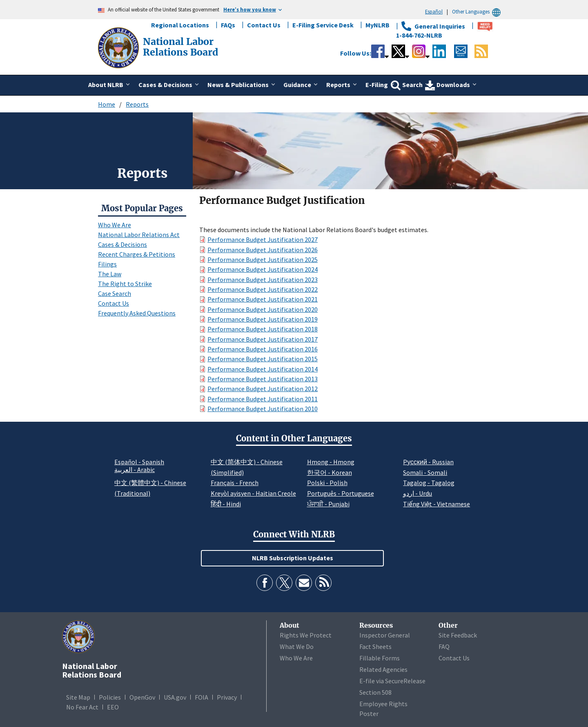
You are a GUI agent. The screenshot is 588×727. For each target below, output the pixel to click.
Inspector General (385, 635)
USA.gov (175, 697)
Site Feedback (458, 635)
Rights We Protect (306, 635)
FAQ (444, 646)
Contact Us (264, 25)
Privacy (227, 697)
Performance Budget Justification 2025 (263, 259)
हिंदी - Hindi (226, 504)
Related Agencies (383, 669)
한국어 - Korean (330, 472)
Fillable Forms (380, 658)
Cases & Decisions (122, 244)
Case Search (115, 293)
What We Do (297, 646)
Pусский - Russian (428, 462)
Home (107, 104)
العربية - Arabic (135, 470)
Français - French (235, 483)
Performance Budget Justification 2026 (263, 250)
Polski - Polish (327, 483)
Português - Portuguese (341, 493)
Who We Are (115, 225)
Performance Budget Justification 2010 (263, 409)
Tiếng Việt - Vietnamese (437, 504)
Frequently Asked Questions (137, 313)
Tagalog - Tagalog (429, 483)
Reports (137, 104)
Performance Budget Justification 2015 (263, 359)
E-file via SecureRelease (392, 681)
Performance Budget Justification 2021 (263, 299)
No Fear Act (82, 707)
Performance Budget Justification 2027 (263, 239)
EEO (113, 707)
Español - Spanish (139, 462)
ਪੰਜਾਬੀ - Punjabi (328, 504)
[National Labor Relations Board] (119, 47)
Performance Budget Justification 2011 (263, 399)
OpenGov (142, 697)
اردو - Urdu (418, 493)
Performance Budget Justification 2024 (263, 269)
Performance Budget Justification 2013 (263, 379)
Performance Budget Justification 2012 (263, 389)
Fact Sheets (375, 646)
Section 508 (375, 692)
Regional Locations (180, 25)
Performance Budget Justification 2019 (263, 319)
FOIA (202, 697)
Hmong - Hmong (331, 462)
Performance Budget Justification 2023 (263, 280)
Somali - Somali (425, 472)
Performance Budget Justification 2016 (263, 349)
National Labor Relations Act (139, 235)
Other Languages (478, 12)
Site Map (78, 697)
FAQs (228, 25)
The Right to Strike (125, 284)
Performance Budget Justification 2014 (263, 369)
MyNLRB (378, 25)
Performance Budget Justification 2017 (263, 339)
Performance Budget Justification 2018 (263, 329)
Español (434, 11)
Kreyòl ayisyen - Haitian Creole (253, 493)
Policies (110, 697)
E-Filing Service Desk (323, 25)
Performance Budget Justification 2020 (263, 309)
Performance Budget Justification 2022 (263, 289)
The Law (110, 274)
